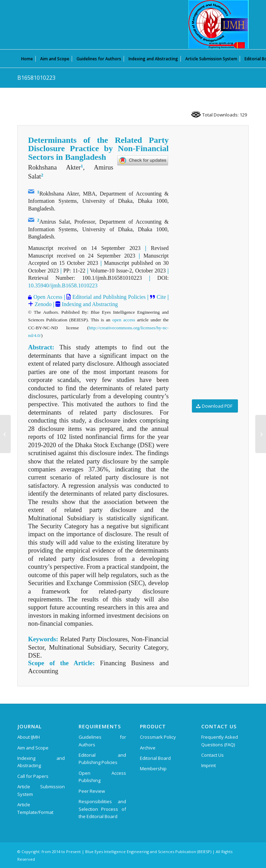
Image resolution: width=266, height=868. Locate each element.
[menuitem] (27, 59)
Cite (161, 297)
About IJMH (29, 737)
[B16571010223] (5, 434)
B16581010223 (36, 78)
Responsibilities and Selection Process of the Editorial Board (102, 809)
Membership (153, 769)
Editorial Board (155, 758)
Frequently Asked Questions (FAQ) (220, 741)
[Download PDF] (215, 406)
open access (124, 320)
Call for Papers (33, 776)
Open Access (47, 297)
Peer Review (92, 791)
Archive (148, 748)
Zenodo (42, 304)
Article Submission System (41, 790)
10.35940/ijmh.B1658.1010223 (63, 285)
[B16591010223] (261, 434)
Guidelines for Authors (102, 741)
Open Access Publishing (102, 777)
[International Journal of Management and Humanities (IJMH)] (219, 24)
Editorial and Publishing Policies (108, 297)
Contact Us (212, 755)
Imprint (209, 765)
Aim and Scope (33, 748)
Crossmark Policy (158, 737)
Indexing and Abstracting (89, 304)
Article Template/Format (35, 808)
